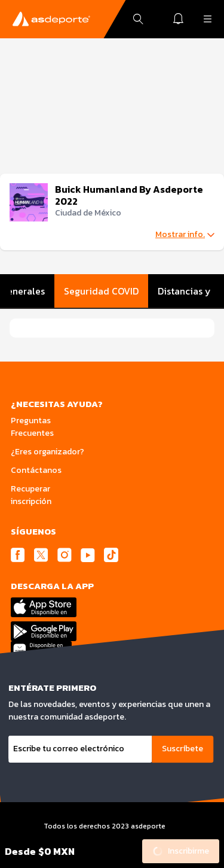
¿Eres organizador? (47, 452)
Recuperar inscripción (31, 495)
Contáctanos (36, 470)
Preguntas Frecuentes (32, 427)
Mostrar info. (185, 235)
